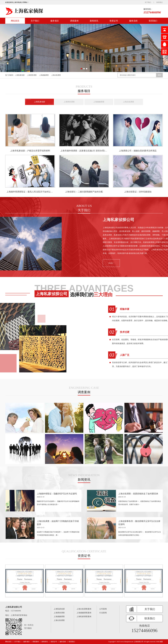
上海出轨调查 (56, 75)
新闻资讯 (94, 21)
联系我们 (160, 2)
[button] (81, 69)
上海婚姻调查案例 (84, 613)
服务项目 (55, 21)
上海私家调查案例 (84, 617)
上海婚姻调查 (44, 75)
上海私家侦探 (20, 75)
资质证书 (114, 21)
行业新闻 (103, 613)
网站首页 (15, 21)
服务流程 (133, 21)
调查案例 (74, 21)
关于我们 (148, 2)
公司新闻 (103, 609)
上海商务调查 (32, 75)
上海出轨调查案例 (84, 609)
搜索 (159, 75)
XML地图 (159, 642)
